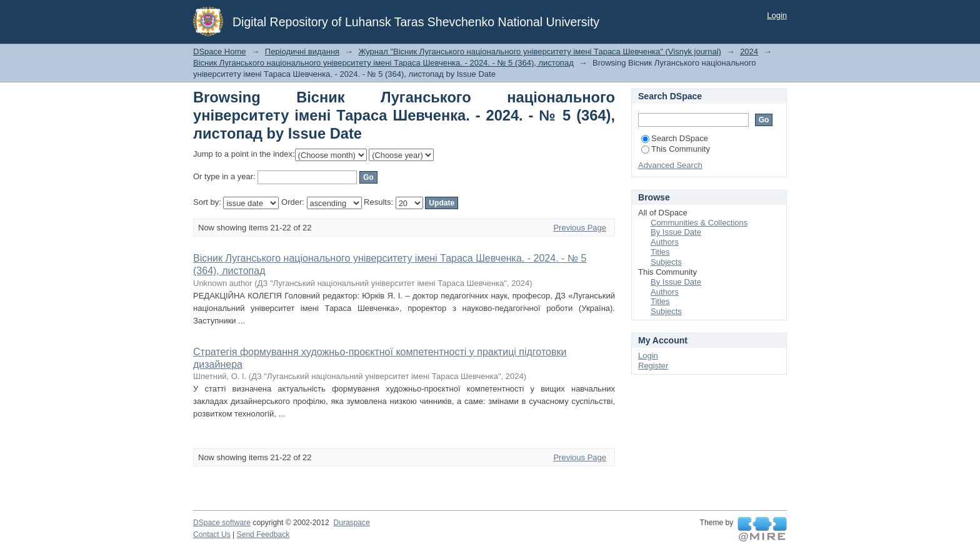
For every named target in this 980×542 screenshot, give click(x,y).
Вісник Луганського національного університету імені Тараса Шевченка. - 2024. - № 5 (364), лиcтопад (383, 63)
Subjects (666, 262)
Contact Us (212, 535)
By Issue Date (676, 232)
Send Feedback (263, 535)
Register (653, 366)
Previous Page (580, 228)
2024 (749, 52)
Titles (660, 252)
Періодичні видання (302, 52)
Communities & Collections (699, 223)
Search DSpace (675, 138)
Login (777, 15)
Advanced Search (670, 165)
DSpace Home (220, 52)
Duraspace (351, 523)
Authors (665, 242)
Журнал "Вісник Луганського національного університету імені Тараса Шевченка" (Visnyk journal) (540, 52)
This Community (676, 149)
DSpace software (222, 523)
